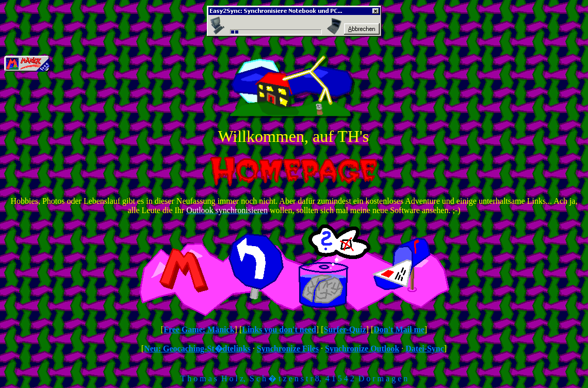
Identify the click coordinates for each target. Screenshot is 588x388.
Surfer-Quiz (345, 329)
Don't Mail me (399, 329)
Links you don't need (279, 329)
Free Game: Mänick (199, 329)
